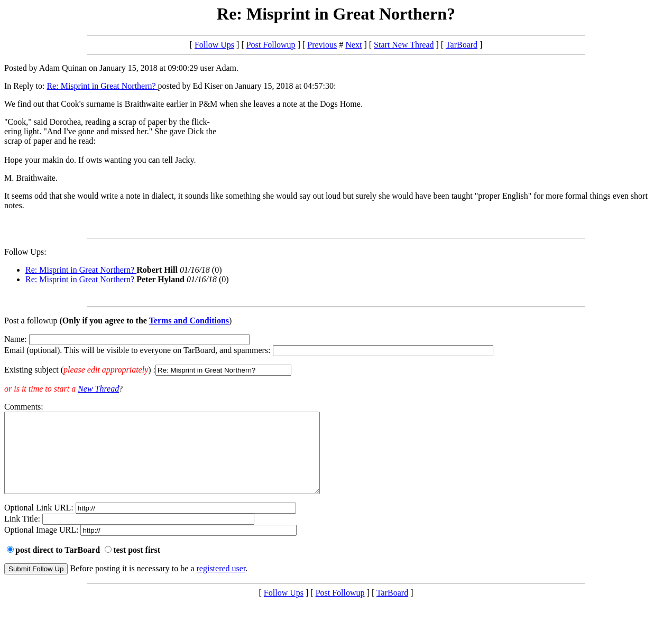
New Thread (98, 389)
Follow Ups (214, 45)
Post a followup (31, 321)
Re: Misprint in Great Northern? (102, 86)
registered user (221, 584)
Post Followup (271, 45)
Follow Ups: (25, 252)
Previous (322, 45)
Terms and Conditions (189, 321)
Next (353, 45)
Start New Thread (404, 45)
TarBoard (462, 45)
